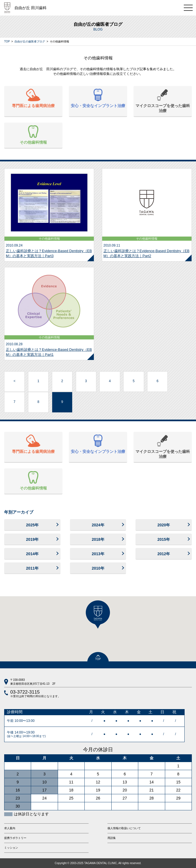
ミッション (11, 848)
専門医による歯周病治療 (33, 98)
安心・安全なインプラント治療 (98, 98)
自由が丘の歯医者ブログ (30, 41)
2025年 (32, 525)
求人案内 (10, 828)
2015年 (164, 539)
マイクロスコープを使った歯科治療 (163, 101)
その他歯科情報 (33, 135)
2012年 (164, 554)
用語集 (112, 838)
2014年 (32, 554)
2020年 (164, 525)
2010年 (98, 568)
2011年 (32, 568)
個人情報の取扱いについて (124, 828)
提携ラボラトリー (15, 838)
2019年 (32, 539)
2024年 (98, 525)
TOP (7, 41)
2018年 (98, 539)
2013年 (98, 554)
